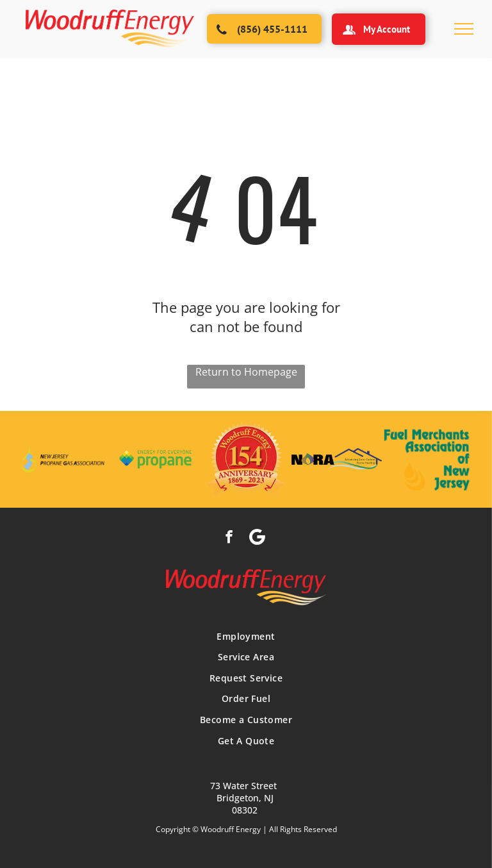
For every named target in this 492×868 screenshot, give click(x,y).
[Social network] (257, 538)
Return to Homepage (246, 372)
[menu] (464, 29)
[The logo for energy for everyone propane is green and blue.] (155, 459)
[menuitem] (246, 636)
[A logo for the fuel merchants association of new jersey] (427, 459)
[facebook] (229, 538)
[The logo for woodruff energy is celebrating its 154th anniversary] (246, 459)
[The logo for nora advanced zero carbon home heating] (337, 459)
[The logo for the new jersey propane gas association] (65, 459)
